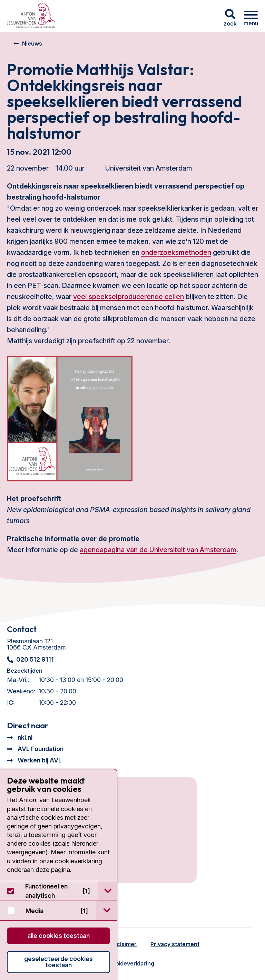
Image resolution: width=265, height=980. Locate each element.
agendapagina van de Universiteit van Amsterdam (158, 550)
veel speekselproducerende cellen (129, 297)
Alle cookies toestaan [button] (58, 936)
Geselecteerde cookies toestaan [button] (58, 962)
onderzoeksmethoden (176, 252)
